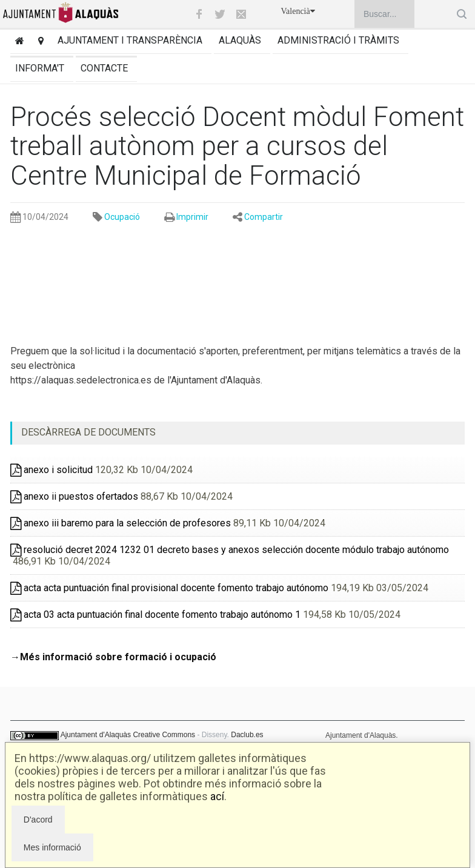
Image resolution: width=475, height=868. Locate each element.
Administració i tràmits (338, 40)
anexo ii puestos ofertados (74, 496)
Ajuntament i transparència (130, 40)
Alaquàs (240, 40)
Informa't (40, 68)
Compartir (264, 217)
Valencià (298, 11)
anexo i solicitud (51, 470)
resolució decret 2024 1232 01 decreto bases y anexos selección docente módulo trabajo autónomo (230, 550)
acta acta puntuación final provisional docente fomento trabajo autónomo (169, 588)
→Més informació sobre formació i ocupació (113, 657)
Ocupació (122, 217)
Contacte (104, 68)
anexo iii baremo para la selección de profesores (121, 523)
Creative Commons (164, 735)
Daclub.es (247, 735)
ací (217, 796)
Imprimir (192, 217)
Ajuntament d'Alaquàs (96, 735)
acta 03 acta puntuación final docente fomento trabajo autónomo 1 (155, 615)
